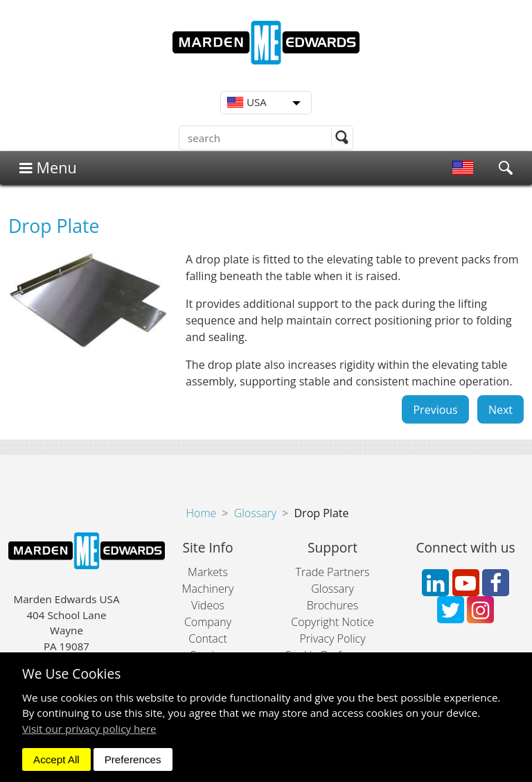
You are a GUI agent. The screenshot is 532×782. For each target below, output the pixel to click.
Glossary (256, 513)
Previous (435, 409)
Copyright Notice (332, 622)
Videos (208, 605)
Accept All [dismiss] (56, 759)
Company (208, 622)
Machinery (208, 589)
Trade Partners (333, 572)
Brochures (333, 605)
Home (202, 513)
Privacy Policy (332, 638)
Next (500, 409)
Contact (208, 638)
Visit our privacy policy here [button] (89, 729)
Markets (208, 572)
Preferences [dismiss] (133, 759)
